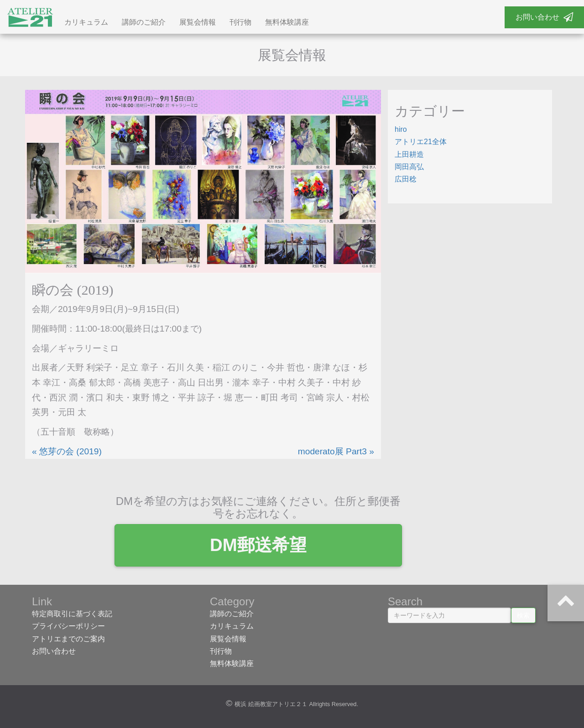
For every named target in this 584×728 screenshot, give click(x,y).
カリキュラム (86, 24)
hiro (401, 131)
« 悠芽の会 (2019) (67, 453)
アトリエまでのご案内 (68, 640)
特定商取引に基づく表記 (72, 616)
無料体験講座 (287, 24)
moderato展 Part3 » (336, 453)
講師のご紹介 (144, 24)
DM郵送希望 (292, 547)
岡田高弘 (409, 169)
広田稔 (406, 181)
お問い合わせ (544, 17)
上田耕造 (409, 156)
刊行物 (240, 24)
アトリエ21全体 (421, 143)
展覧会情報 (198, 24)
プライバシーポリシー (68, 628)
